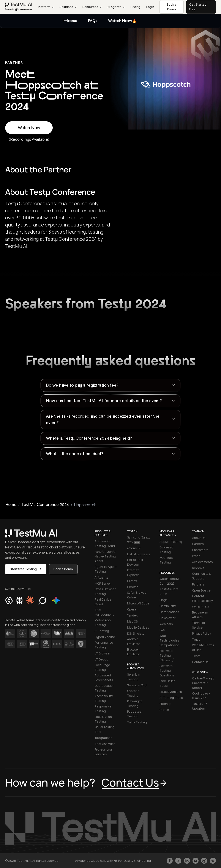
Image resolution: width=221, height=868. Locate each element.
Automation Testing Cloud (105, 544)
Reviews (198, 568)
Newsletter (167, 618)
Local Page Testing (102, 667)
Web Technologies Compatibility (169, 640)
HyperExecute (105, 637)
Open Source (201, 590)
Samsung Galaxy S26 (139, 540)
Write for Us (201, 607)
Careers (198, 544)
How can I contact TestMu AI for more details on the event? (104, 401)
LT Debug (101, 659)
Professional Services (103, 752)
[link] (19, 7)
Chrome (133, 587)
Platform (46, 7)
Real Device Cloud (103, 602)
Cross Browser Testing (105, 591)
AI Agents (116, 7)
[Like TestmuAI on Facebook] (170, 861)
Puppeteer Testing (135, 714)
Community (168, 606)
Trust (196, 639)
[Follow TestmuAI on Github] (204, 861)
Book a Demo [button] (171, 7)
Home (70, 21)
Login (150, 7)
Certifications (169, 612)
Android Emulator (133, 641)
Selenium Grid (137, 685)
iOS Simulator (136, 633)
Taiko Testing (137, 722)
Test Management (104, 612)
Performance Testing (104, 645)
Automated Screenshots (104, 678)
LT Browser (103, 653)
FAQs (93, 21)
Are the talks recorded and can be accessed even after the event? (103, 420)
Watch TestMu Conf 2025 (170, 581)
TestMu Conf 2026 (169, 591)
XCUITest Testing (166, 560)
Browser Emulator (133, 652)
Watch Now (122, 21)
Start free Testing (26, 569)
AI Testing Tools (171, 698)
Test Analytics (105, 744)
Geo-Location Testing (104, 688)
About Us (199, 538)
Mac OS (132, 621)
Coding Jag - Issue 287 (201, 696)
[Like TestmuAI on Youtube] (196, 861)
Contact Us (200, 662)
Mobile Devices (138, 627)
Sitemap (165, 704)
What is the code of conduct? (75, 454)
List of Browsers (139, 554)
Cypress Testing (133, 693)
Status (164, 710)
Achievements (202, 562)
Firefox (132, 581)
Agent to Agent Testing (106, 569)
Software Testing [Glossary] (167, 655)
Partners (198, 584)
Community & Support (201, 576)
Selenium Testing (134, 677)
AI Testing (102, 631)
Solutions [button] (68, 7)
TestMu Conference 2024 (45, 505)
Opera (132, 609)
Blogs (163, 600)
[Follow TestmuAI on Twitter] (178, 861)
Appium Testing (171, 542)
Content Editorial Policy (202, 598)
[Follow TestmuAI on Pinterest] (213, 861)
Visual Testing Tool (105, 729)
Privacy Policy (201, 633)
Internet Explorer (133, 572)
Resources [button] (92, 7)
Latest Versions (171, 692)
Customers (200, 550)
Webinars (166, 624)
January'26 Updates (200, 706)
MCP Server (103, 583)
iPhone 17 (134, 548)
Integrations (103, 738)
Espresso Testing (166, 550)
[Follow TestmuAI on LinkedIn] (187, 861)
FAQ (162, 630)
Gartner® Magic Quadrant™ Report (203, 683)
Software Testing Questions (167, 671)
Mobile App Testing (103, 622)
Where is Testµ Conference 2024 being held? (89, 438)
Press (196, 556)
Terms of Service (199, 625)
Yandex (132, 615)
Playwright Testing (134, 703)
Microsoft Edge (138, 603)
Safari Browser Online (137, 595)
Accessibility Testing (104, 698)
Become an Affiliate (200, 615)
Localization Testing (103, 719)
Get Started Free (198, 7)
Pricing (135, 7)
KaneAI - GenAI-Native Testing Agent (106, 556)
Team (196, 656)
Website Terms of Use (203, 647)
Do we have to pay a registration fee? (82, 385)
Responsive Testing (103, 709)
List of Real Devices (135, 562)
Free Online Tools (167, 683)
